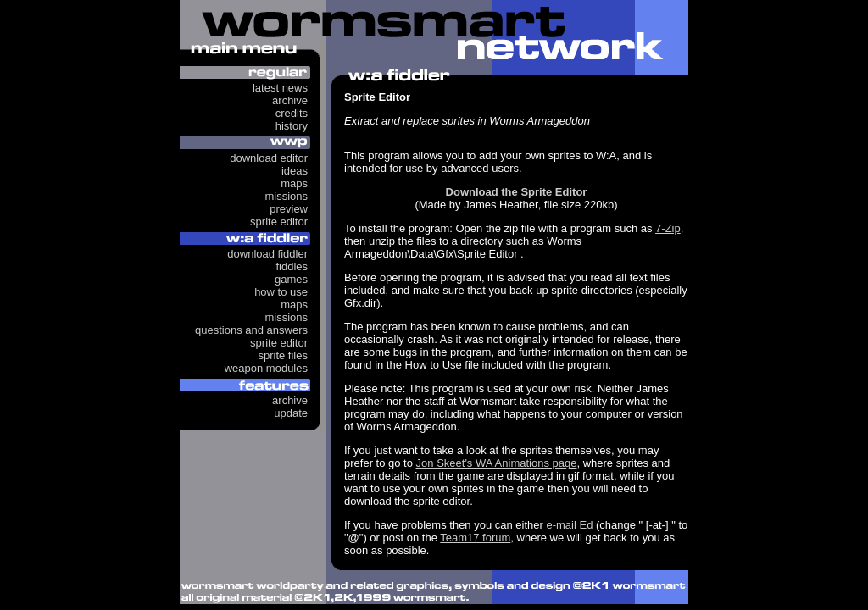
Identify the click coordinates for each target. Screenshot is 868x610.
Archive (290, 100)
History (292, 126)
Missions (286, 196)
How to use (281, 292)
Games (291, 279)
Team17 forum (475, 538)
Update (291, 413)
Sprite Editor (279, 222)
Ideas (295, 171)
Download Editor (269, 158)
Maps (294, 183)
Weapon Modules (266, 368)
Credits (292, 113)
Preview (289, 209)
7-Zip (668, 228)
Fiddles (292, 266)
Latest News (280, 88)
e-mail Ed (569, 525)
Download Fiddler (267, 254)
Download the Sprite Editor (517, 192)
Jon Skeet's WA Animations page (497, 463)
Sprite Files (283, 355)
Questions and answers (251, 330)
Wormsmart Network (434, 38)
